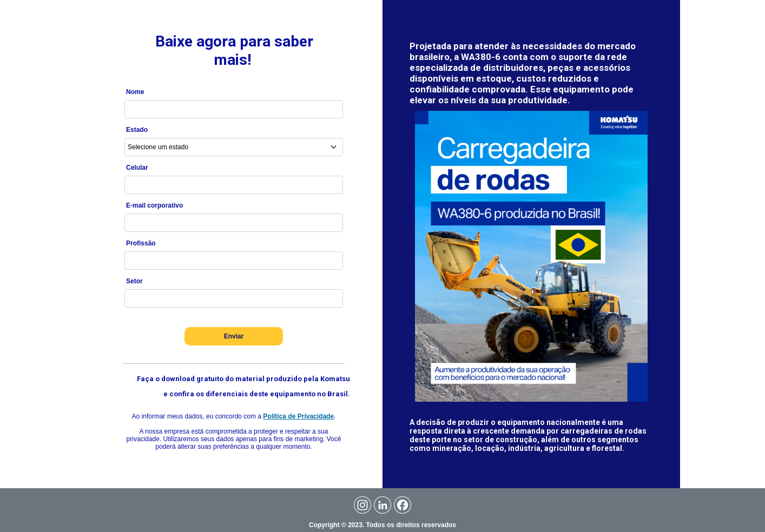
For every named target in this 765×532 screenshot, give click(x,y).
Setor (134, 281)
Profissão (141, 243)
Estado (137, 130)
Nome (135, 92)
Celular (137, 168)
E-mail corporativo (154, 205)
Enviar (234, 336)
